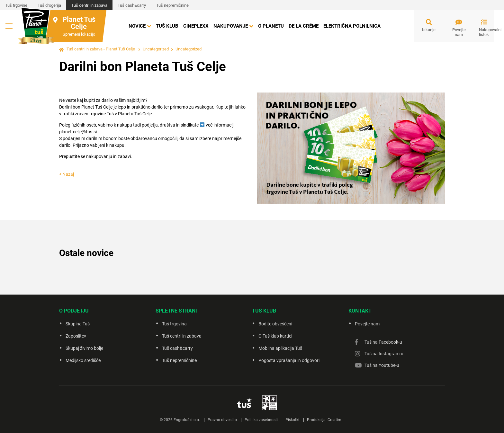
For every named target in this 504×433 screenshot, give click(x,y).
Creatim (334, 420)
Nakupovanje (231, 26)
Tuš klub (167, 26)
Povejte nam (459, 32)
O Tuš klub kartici (275, 336)
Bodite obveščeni (275, 324)
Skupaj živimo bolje (84, 348)
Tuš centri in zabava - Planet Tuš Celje (101, 49)
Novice (137, 26)
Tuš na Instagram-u (384, 354)
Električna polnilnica (352, 26)
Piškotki (292, 420)
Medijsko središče (83, 360)
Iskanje (429, 30)
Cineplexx (196, 26)
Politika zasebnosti (261, 420)
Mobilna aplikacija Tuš (280, 348)
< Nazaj (67, 174)
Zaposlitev (76, 336)
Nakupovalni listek (486, 32)
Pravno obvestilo (222, 420)
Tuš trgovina (174, 324)
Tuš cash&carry (132, 5)
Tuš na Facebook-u (383, 342)
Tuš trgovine (16, 5)
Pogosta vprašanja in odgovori (289, 360)
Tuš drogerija (49, 5)
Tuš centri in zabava (89, 5)
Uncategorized (156, 49)
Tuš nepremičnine (172, 5)
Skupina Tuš (78, 324)
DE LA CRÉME (304, 26)
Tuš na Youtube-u (382, 365)
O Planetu (271, 26)
